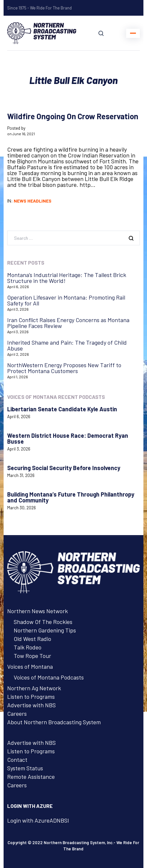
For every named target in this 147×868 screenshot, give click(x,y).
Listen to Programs (31, 696)
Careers (17, 713)
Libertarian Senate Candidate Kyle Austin (62, 409)
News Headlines (33, 201)
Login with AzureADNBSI (38, 820)
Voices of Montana (30, 666)
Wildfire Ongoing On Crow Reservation (73, 116)
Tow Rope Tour (32, 656)
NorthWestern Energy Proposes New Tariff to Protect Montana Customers (64, 368)
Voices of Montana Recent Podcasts (56, 397)
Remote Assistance (31, 777)
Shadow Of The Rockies (43, 622)
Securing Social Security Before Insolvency (64, 468)
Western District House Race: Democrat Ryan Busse (68, 438)
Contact (17, 760)
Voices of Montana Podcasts (49, 677)
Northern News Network (37, 611)
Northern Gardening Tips (45, 630)
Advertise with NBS (31, 705)
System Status (25, 768)
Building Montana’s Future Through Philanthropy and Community (71, 497)
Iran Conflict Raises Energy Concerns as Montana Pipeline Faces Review (68, 323)
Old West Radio (32, 639)
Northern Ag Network (34, 688)
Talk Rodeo (28, 647)
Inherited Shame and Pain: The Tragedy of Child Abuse (67, 345)
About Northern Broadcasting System (54, 722)
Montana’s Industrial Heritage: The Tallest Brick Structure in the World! (67, 278)
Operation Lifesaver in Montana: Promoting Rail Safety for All (66, 300)
